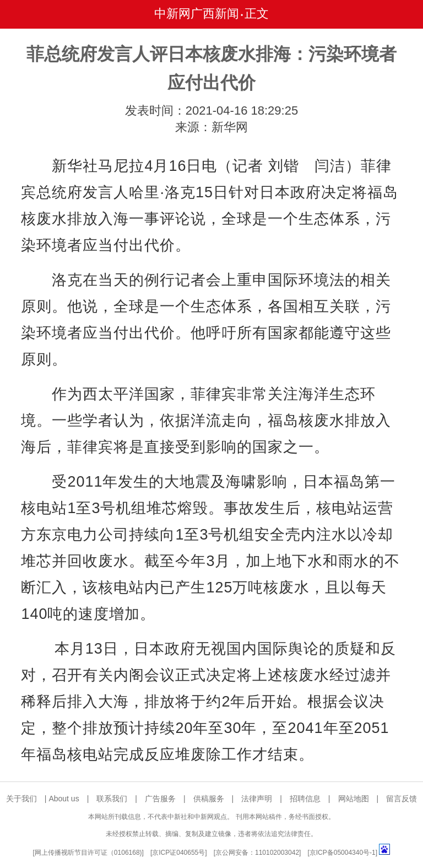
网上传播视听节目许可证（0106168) (88, 853)
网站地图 (354, 799)
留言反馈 (402, 799)
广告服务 (160, 799)
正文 (257, 14)
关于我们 (21, 799)
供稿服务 (209, 799)
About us (64, 799)
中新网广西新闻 (197, 14)
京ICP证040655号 (178, 853)
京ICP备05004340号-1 (343, 853)
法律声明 (257, 799)
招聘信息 (305, 799)
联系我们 (112, 799)
